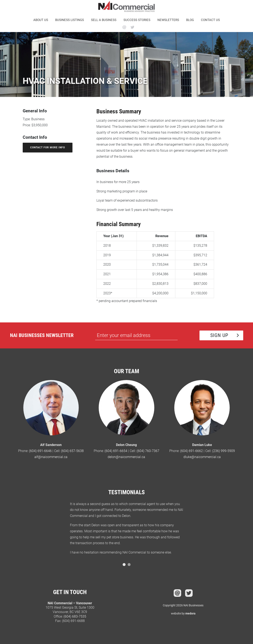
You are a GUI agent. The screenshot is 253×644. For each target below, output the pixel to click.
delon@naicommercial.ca (126, 457)
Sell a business (104, 20)
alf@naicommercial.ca (51, 457)
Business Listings (70, 20)
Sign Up (219, 335)
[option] (127, 530)
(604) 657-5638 (72, 451)
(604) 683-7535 (75, 616)
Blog (190, 20)
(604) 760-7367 (148, 451)
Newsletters (168, 20)
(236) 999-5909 (224, 451)
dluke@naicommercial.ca (202, 457)
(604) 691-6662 (191, 451)
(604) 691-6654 (116, 451)
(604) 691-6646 (40, 451)
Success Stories (137, 20)
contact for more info (48, 147)
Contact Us (210, 20)
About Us (41, 20)
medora (190, 613)
